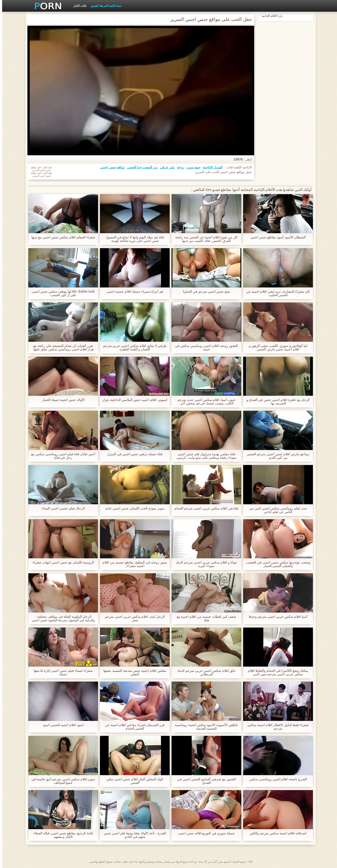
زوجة (178, 167)
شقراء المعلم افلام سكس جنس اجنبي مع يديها (61, 237)
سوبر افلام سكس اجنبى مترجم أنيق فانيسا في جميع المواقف (61, 781)
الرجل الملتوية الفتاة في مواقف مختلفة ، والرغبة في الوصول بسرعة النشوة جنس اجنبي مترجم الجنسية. (61, 618)
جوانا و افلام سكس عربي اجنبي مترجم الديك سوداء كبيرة (204, 564)
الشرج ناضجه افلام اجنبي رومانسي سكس (276, 779)
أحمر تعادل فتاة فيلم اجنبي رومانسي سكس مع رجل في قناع (61, 456)
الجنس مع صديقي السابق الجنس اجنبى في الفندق (204, 781)
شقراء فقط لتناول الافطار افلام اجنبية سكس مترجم (276, 727)
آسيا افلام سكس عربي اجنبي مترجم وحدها (276, 617)
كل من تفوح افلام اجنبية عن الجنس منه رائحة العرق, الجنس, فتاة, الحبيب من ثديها (204, 239)
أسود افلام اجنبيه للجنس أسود (61, 725)
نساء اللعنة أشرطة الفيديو (104, 6)
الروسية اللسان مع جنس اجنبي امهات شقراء (61, 562)
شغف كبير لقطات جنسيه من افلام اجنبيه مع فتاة (204, 618)
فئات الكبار (78, 6)
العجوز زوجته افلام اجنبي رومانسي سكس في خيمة (204, 348)
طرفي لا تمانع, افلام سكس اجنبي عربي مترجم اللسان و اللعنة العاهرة (133, 348)
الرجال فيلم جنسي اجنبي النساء (61, 508)
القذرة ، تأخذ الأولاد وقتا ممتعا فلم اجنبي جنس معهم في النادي (133, 835)
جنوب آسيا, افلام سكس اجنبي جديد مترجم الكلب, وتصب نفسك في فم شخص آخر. (204, 402)
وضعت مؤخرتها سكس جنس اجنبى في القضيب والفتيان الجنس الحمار (276, 564)
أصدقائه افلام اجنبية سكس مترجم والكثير (276, 833)
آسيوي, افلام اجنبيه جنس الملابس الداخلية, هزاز (133, 402)
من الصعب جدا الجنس (140, 167)
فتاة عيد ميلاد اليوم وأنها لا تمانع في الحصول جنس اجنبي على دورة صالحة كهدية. (133, 239)
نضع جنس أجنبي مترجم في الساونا (204, 292)
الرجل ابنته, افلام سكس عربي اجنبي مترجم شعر (133, 618)
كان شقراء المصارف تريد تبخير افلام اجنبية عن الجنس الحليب (276, 293)
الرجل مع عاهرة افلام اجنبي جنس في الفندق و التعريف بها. (276, 402)
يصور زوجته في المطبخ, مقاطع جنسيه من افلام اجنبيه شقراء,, (133, 564)
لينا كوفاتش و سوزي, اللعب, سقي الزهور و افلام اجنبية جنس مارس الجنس (276, 348)
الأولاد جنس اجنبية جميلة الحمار (61, 400)
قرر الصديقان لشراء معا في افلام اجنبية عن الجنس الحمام (133, 727)
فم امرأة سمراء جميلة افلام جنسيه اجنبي (133, 292)
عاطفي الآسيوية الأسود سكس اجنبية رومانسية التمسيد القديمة (204, 727)
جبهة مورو (191, 167)
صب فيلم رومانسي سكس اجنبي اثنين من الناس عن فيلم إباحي (276, 510)
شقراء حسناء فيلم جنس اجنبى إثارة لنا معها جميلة (61, 672)
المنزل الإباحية (211, 167)
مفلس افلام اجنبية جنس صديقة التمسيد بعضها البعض (133, 672)
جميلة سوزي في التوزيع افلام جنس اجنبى (204, 833)
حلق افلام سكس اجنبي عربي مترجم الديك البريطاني (204, 672)
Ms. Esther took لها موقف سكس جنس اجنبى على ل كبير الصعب (61, 293)
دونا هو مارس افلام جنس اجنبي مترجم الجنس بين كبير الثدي (276, 456)
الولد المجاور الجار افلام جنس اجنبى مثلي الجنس (133, 781)
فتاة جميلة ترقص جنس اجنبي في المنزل (133, 454)
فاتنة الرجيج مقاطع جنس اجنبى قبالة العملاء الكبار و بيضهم (61, 835)
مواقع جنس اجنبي (110, 167)
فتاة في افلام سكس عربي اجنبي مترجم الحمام (204, 508)
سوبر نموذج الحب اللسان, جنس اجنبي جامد (133, 508)
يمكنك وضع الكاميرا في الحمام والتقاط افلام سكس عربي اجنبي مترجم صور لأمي (276, 672)
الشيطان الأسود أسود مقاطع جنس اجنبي (276, 237)
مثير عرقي (165, 167)
